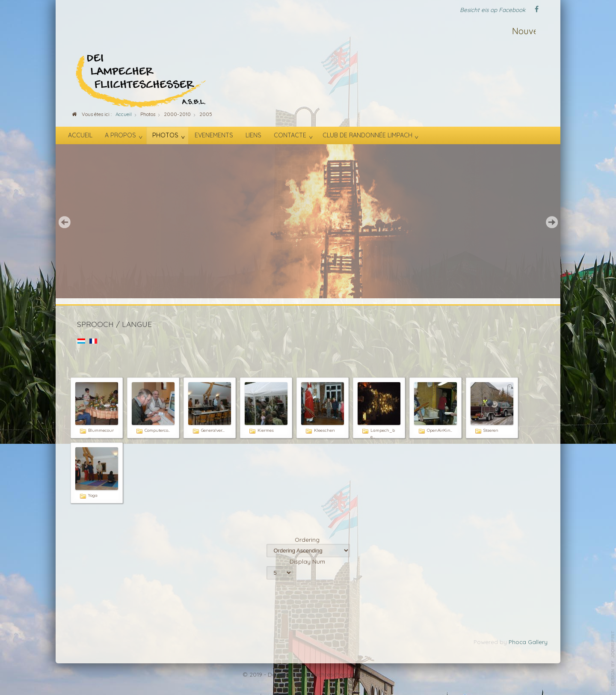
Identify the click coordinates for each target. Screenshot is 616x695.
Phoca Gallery (528, 642)
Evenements (214, 135)
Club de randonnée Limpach (367, 135)
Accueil (80, 135)
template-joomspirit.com (613, 659)
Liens (253, 135)
